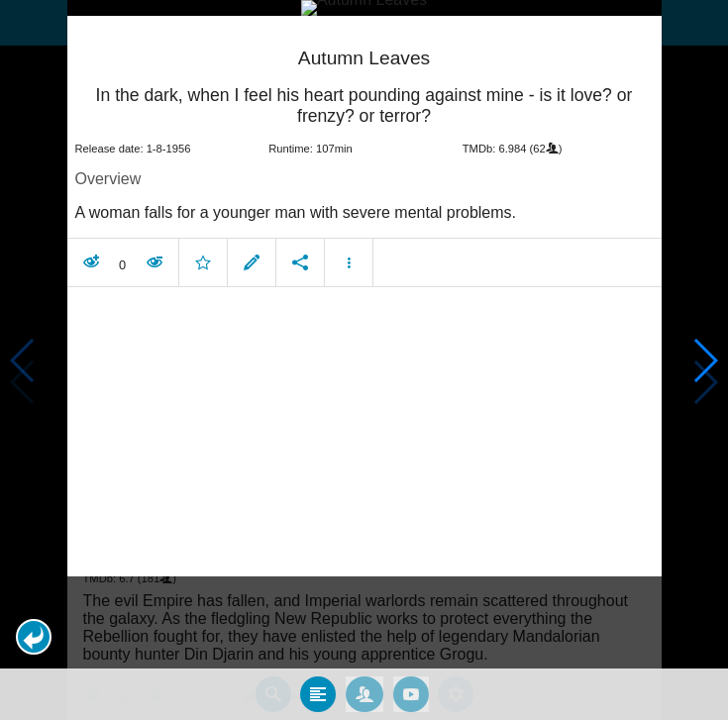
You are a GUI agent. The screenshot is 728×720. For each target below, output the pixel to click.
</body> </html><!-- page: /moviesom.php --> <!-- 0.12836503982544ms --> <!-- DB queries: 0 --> (364, 360)
